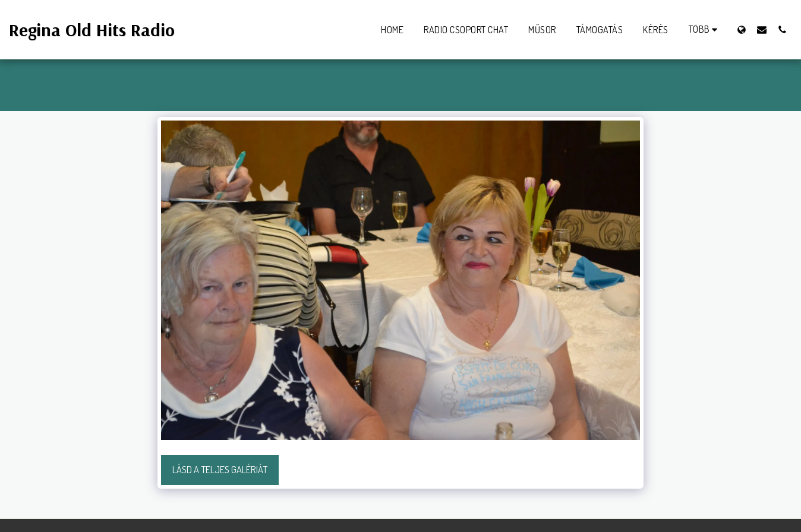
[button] (762, 29)
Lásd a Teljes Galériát (220, 469)
